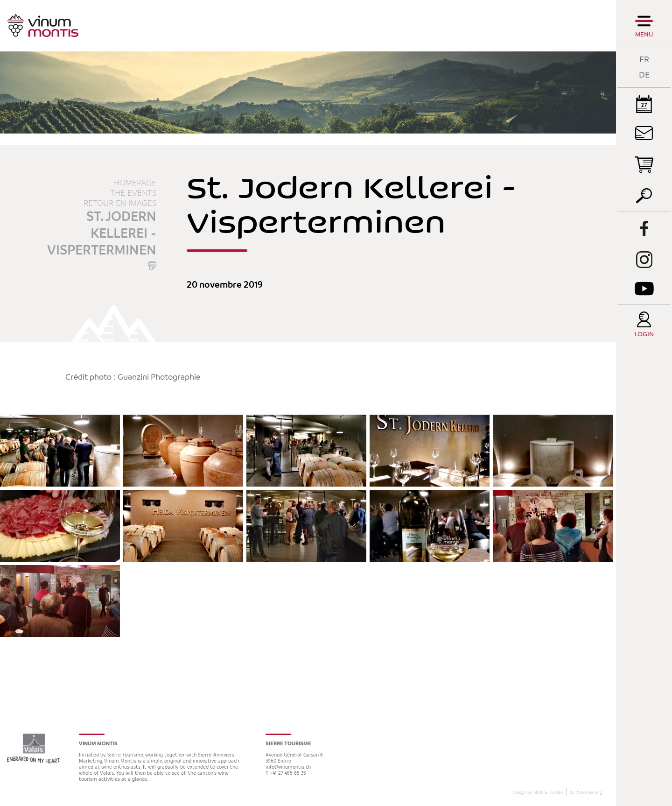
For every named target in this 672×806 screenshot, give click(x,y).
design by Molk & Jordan (538, 792)
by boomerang (586, 792)
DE (644, 75)
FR (644, 60)
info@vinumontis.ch (288, 767)
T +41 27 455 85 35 (286, 774)
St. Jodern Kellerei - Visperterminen (102, 234)
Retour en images (120, 204)
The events (133, 193)
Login (644, 335)
